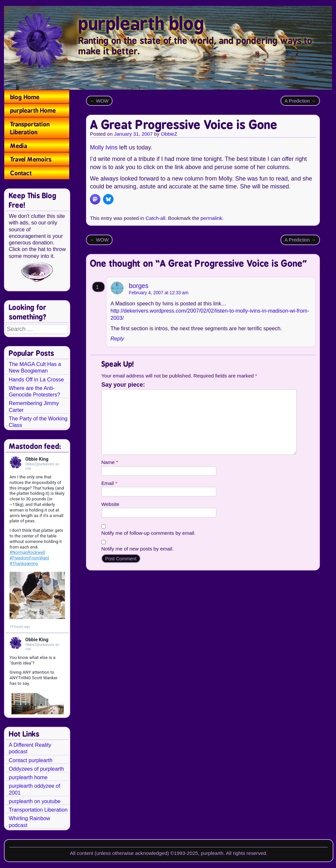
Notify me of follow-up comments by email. (148, 533)
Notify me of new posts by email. (137, 549)
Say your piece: (123, 385)
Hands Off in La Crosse (36, 379)
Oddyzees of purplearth (36, 769)
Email (109, 483)
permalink (211, 218)
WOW (99, 101)
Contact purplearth (31, 760)
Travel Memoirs (31, 159)
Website (110, 504)
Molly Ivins (104, 147)
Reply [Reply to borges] (117, 338)
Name (110, 462)
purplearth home (28, 777)
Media (19, 146)
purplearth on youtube (35, 801)
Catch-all (155, 218)
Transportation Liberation (30, 128)
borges (139, 286)
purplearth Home (33, 110)
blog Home (25, 97)
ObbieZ (169, 134)
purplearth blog (141, 24)
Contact (21, 173)
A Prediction (300, 101)
